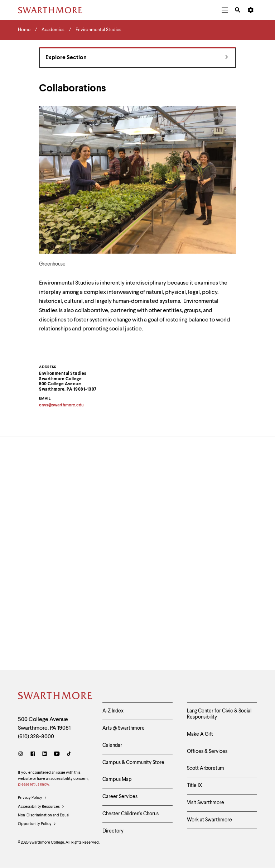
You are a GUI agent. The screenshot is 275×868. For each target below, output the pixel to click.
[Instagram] (22, 755)
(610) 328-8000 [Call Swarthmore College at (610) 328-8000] (36, 737)
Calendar (112, 745)
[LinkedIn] (45, 755)
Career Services (120, 797)
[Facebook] (33, 755)
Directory (113, 831)
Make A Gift (200, 734)
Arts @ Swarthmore (124, 728)
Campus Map (117, 779)
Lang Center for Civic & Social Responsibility (219, 714)
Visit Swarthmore (206, 803)
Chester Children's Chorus (131, 814)
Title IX (195, 786)
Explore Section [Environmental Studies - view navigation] (137, 58)
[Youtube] (57, 755)
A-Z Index (113, 711)
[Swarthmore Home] (55, 697)
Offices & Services (207, 752)
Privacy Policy (32, 798)
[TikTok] (69, 755)
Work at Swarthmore (209, 820)
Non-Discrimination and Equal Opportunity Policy (44, 821)
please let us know (33, 785)
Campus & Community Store (133, 763)
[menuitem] (225, 10)
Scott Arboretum (206, 768)
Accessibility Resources (41, 807)
